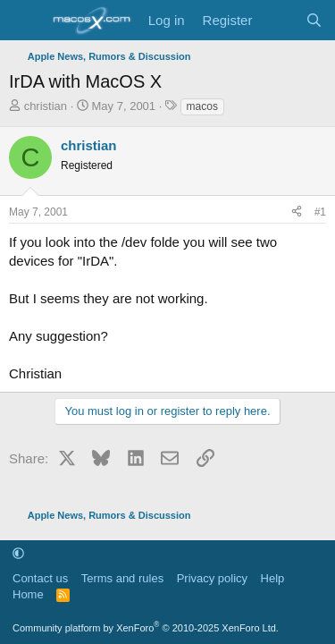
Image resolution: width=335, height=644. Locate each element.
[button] (18, 553)
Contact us (40, 578)
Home (28, 594)
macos (202, 106)
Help (273, 578)
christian (46, 106)
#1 (320, 212)
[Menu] (25, 21)
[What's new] (278, 20)
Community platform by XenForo (146, 628)
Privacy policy (212, 578)
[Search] (314, 20)
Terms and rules (122, 578)
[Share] (297, 212)
